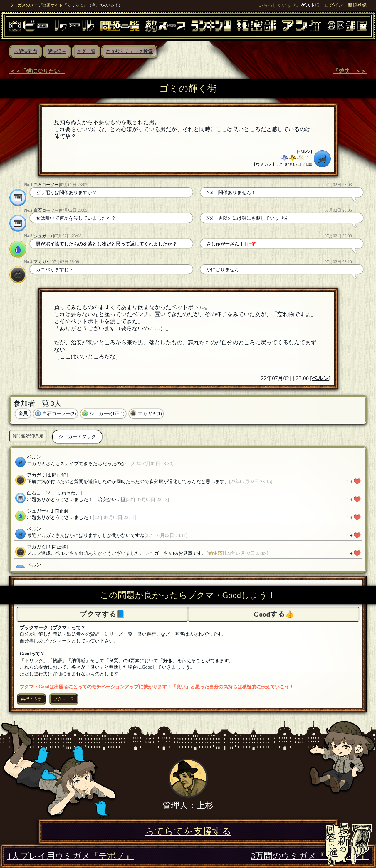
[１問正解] (57, 475)
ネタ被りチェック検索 (129, 51)
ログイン (334, 5)
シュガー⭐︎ (43, 236)
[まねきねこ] (69, 493)
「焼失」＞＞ (350, 71)
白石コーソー (46, 185)
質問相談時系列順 (28, 436)
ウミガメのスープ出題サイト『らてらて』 (48, 5)
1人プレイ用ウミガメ (70, 856)
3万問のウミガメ (310, 856)
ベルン (305, 151)
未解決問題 (26, 51)
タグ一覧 (86, 51)
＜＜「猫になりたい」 (37, 71)
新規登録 (357, 5)
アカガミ (42, 262)
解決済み (57, 51)
